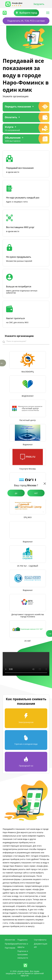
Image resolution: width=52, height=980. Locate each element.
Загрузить (39, 4)
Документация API (41, 945)
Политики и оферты (23, 945)
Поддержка (22, 940)
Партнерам (10, 948)
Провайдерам (11, 944)
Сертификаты (40, 940)
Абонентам (10, 940)
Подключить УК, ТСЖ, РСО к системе (26, 21)
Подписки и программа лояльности (23, 954)
